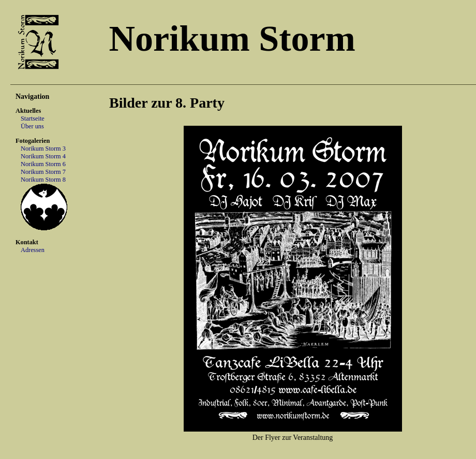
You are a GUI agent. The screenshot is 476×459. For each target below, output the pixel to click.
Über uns (32, 126)
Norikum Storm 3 (43, 149)
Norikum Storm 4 (43, 156)
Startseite (33, 119)
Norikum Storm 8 (43, 180)
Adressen (33, 250)
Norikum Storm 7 (43, 172)
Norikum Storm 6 (43, 164)
